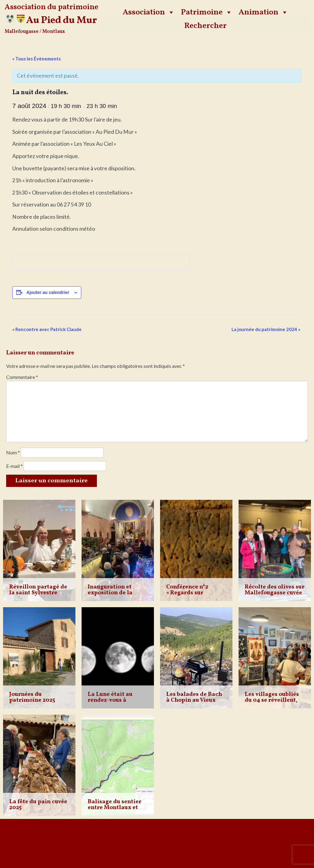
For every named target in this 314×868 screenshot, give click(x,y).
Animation (263, 12)
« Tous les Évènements (36, 59)
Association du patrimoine (52, 7)
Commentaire (22, 377)
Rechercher (205, 26)
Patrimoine (207, 12)
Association (149, 12)
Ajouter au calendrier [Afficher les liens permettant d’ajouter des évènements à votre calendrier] (48, 292)
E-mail (14, 466)
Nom (13, 452)
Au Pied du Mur (61, 21)
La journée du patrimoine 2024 (266, 329)
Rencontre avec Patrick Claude (47, 329)
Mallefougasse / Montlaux (35, 32)
